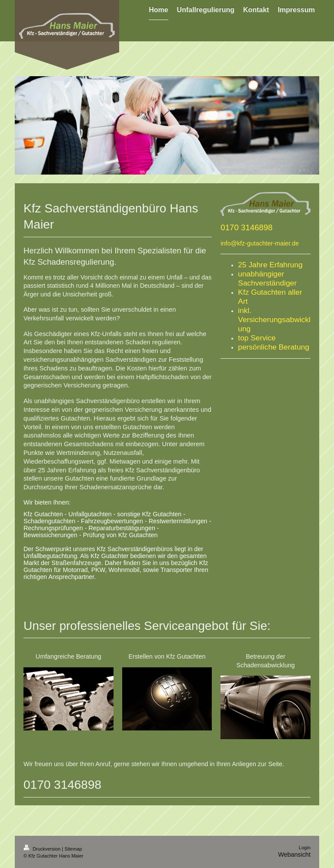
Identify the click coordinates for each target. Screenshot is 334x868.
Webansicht (294, 855)
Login (305, 848)
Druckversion (43, 849)
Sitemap (73, 849)
